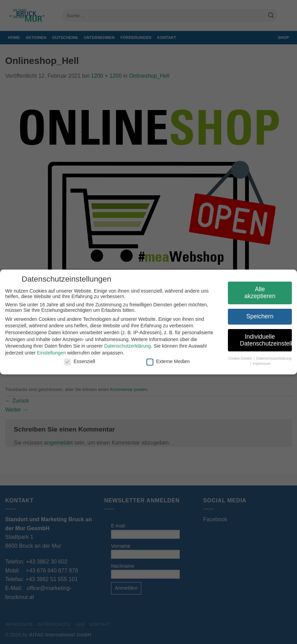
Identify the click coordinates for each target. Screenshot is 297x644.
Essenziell (76, 361)
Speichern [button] (257, 316)
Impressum (258, 363)
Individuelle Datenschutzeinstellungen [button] (263, 340)
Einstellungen (48, 353)
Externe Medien (165, 361)
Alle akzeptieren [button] (257, 293)
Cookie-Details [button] (238, 358)
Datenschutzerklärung (124, 346)
